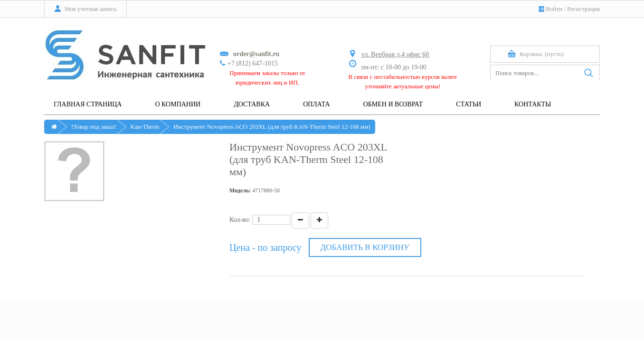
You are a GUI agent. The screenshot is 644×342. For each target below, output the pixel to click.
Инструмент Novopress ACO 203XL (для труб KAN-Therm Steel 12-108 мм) (272, 127)
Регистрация (583, 9)
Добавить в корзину (365, 247)
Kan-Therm (145, 127)
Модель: (240, 190)
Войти (554, 9)
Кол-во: (240, 220)
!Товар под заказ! (94, 127)
